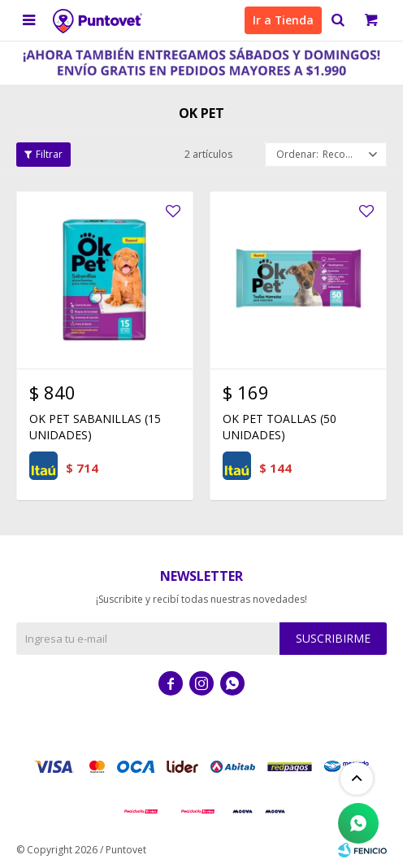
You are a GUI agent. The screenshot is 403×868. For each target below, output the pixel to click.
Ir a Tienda (283, 20)
